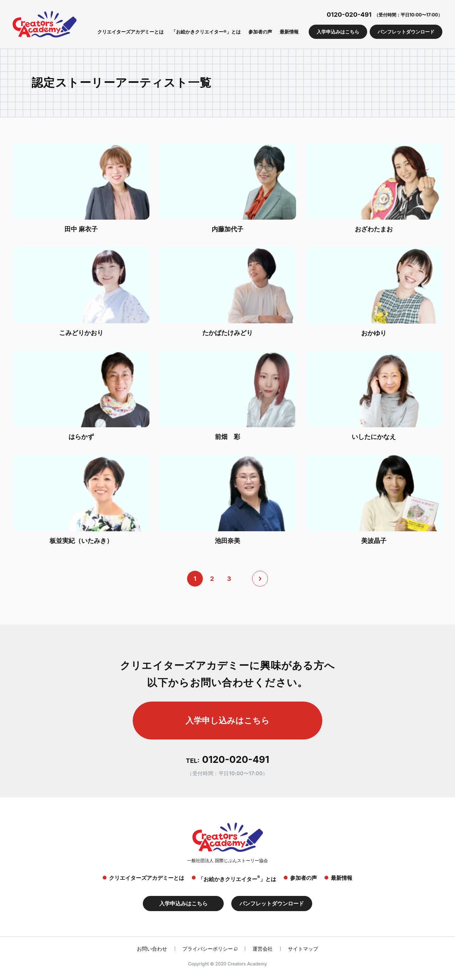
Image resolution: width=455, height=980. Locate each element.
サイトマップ (303, 949)
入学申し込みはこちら (227, 720)
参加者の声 (260, 32)
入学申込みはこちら (338, 32)
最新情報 (289, 32)
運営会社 (263, 949)
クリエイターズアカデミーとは (130, 32)
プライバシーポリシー (208, 949)
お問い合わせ (152, 949)
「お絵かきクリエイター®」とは (206, 32)
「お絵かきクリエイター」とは (237, 878)
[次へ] (260, 579)
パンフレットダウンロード (406, 32)
